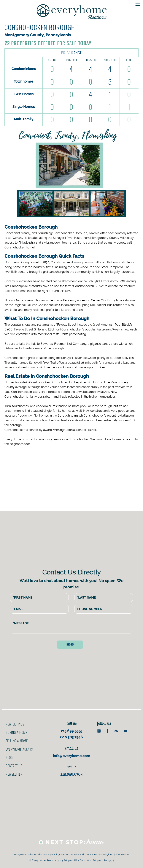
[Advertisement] (74, 476)
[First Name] (39, 598)
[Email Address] (39, 609)
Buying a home (16, 732)
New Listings (15, 724)
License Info (122, 855)
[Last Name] (104, 598)
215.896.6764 (71, 774)
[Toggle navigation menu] (138, 4)
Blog (9, 757)
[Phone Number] (104, 609)
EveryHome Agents (19, 749)
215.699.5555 (72, 731)
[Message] (71, 626)
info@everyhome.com (71, 756)
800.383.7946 (71, 737)
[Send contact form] (70, 645)
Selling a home (17, 741)
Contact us (14, 766)
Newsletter (14, 774)
